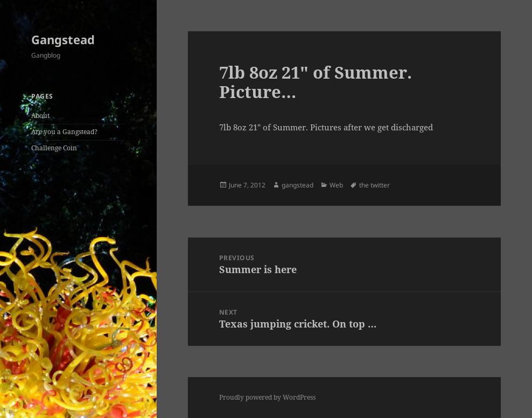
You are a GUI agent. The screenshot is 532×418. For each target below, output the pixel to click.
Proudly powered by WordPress (267, 397)
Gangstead (63, 39)
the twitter (374, 185)
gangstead (297, 185)
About (40, 116)
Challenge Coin (54, 148)
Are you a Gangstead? (64, 132)
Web (336, 185)
